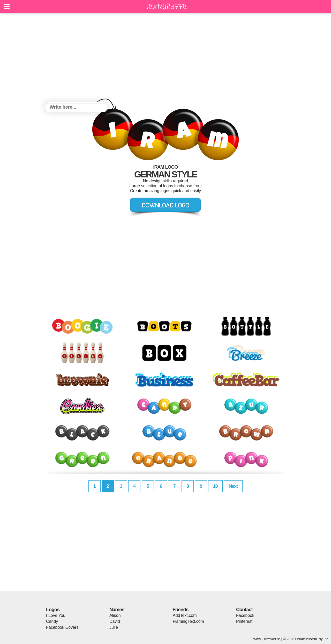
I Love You (56, 615)
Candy (52, 621)
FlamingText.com (188, 621)
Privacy (256, 639)
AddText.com (185, 615)
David (115, 621)
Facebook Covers (62, 627)
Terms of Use (272, 639)
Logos (53, 609)
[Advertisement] (165, 58)
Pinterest (244, 621)
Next (233, 486)
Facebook (245, 615)
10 (215, 486)
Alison (115, 615)
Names (117, 609)
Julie (114, 627)
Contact (244, 609)
